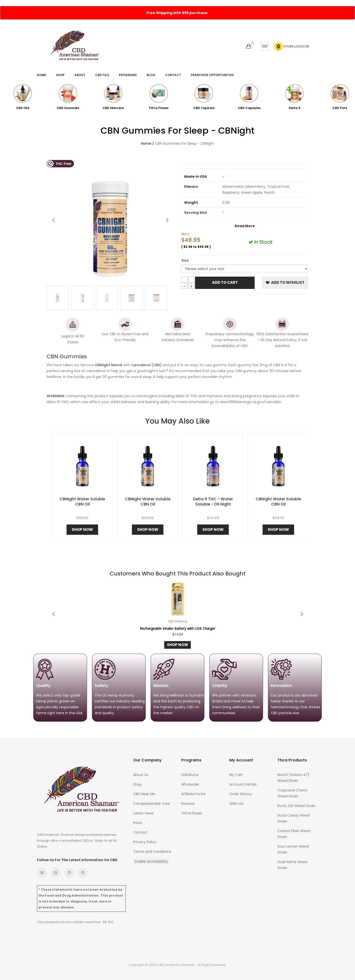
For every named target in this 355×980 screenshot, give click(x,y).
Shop (60, 75)
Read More (245, 226)
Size (185, 260)
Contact (173, 75)
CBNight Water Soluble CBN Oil (82, 502)
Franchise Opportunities (212, 75)
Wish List (237, 804)
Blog (151, 75)
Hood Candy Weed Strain (293, 818)
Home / (148, 143)
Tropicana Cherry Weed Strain (292, 793)
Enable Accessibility (151, 861)
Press (138, 823)
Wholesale (190, 784)
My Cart (236, 775)
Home (42, 75)
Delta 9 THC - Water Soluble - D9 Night (213, 502)
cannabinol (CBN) (146, 365)
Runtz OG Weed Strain (296, 806)
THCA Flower (192, 813)
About (80, 75)
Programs (128, 75)
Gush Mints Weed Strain (292, 865)
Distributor (190, 775)
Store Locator (292, 47)
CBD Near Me (144, 794)
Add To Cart (225, 282)
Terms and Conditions (152, 852)
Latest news (143, 813)
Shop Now (82, 530)
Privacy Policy (145, 842)
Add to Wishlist (285, 282)
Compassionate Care (152, 804)
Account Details (243, 784)
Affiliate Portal (193, 794)
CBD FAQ (102, 75)
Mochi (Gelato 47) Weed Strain (293, 778)
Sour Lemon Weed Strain (293, 849)
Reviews (188, 804)
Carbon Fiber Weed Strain (294, 834)
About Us (141, 775)
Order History (240, 794)
